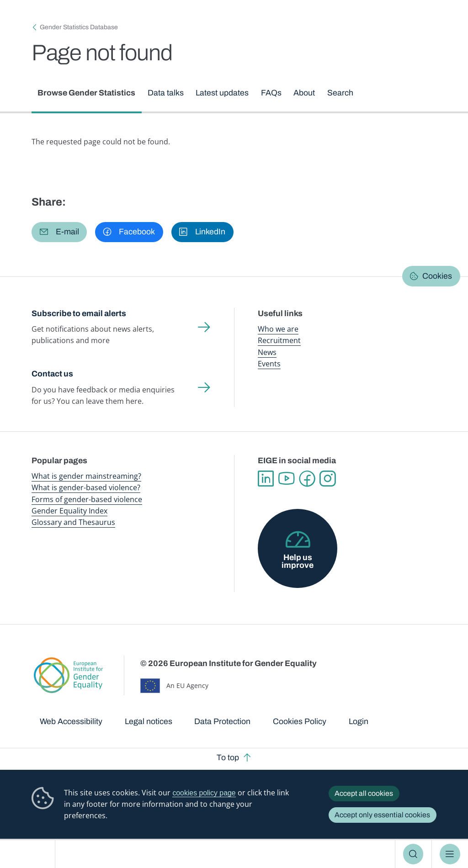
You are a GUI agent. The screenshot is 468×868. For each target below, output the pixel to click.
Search (413, 854)
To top (228, 757)
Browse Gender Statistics (87, 93)
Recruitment (279, 341)
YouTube (286, 479)
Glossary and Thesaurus (73, 522)
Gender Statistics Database (79, 27)
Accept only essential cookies (382, 815)
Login (359, 721)
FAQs (271, 93)
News (267, 352)
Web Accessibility (71, 721)
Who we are (278, 329)
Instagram (327, 479)
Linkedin (266, 479)
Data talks (166, 93)
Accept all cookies (364, 793)
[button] (59, 232)
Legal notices (149, 721)
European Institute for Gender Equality (31, 854)
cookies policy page (204, 793)
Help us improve (298, 561)
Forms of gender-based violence (87, 499)
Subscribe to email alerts (79, 313)
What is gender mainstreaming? (86, 476)
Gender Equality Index (69, 511)
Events (269, 364)
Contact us (52, 374)
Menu (450, 854)
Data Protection (222, 721)
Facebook (307, 479)
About (305, 93)
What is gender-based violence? (86, 487)
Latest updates (223, 93)
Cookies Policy (300, 721)
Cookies (437, 276)
